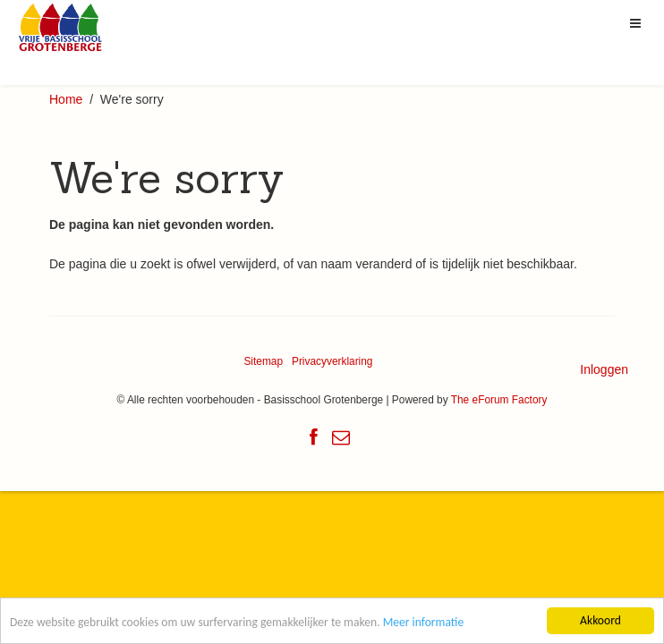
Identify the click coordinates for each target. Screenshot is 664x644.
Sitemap (263, 361)
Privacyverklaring (332, 361)
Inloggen (604, 369)
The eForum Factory (499, 400)
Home (66, 99)
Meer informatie (424, 623)
